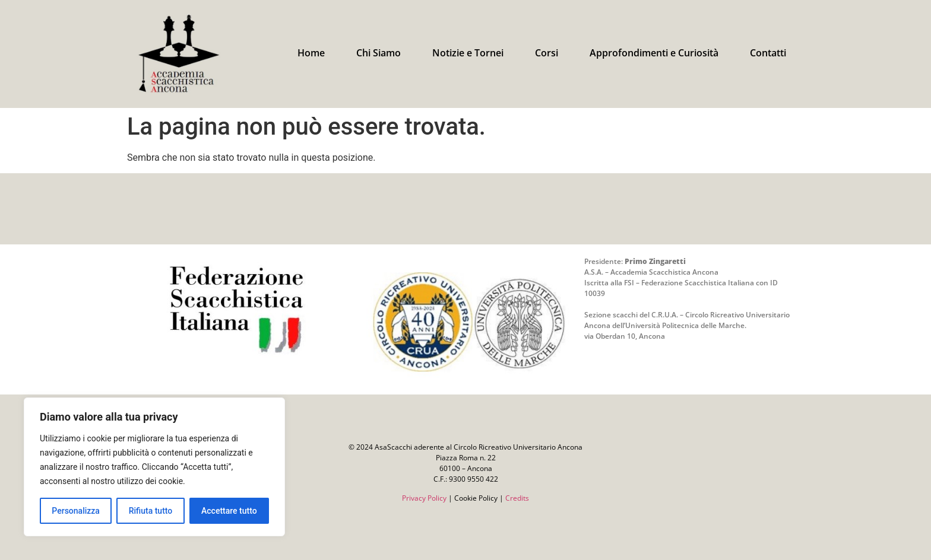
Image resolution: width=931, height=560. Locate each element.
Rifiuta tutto (151, 511)
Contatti (768, 53)
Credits (517, 498)
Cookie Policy (476, 498)
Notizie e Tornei (468, 53)
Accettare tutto (229, 511)
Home (311, 53)
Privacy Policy (424, 498)
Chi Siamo (379, 53)
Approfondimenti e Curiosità (654, 53)
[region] (154, 467)
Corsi (547, 53)
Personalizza (76, 511)
